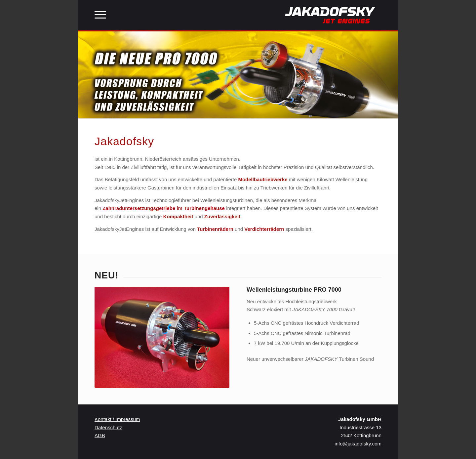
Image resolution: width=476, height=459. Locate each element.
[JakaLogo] (331, 15)
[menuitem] (100, 15)
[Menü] (100, 15)
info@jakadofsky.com (358, 444)
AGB (100, 435)
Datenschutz (108, 427)
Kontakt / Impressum (117, 419)
